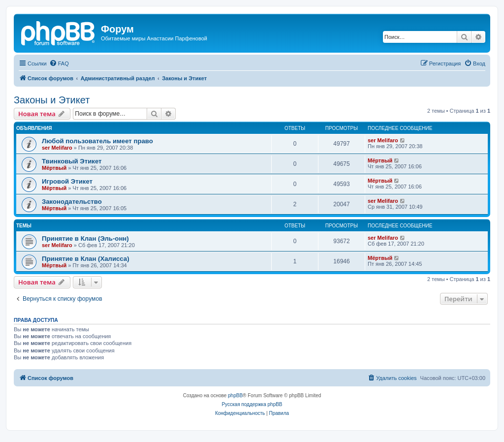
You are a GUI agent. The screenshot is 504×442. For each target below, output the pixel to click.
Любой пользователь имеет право (97, 141)
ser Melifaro (57, 148)
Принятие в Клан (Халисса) (86, 259)
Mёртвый (54, 168)
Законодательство (72, 202)
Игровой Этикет (67, 181)
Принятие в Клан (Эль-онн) (85, 238)
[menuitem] (59, 63)
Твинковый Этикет (72, 161)
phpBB (235, 395)
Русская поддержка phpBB (252, 404)
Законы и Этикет (52, 100)
